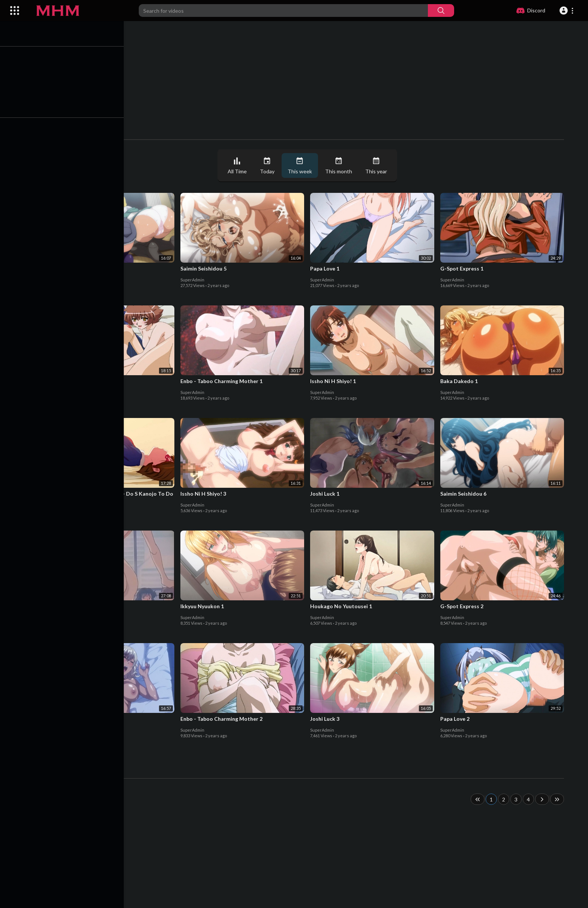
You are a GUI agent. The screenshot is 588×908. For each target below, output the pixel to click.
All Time (239, 166)
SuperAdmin (64, 280)
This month (340, 166)
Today (269, 166)
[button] (568, 11)
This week (302, 166)
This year (378, 166)
